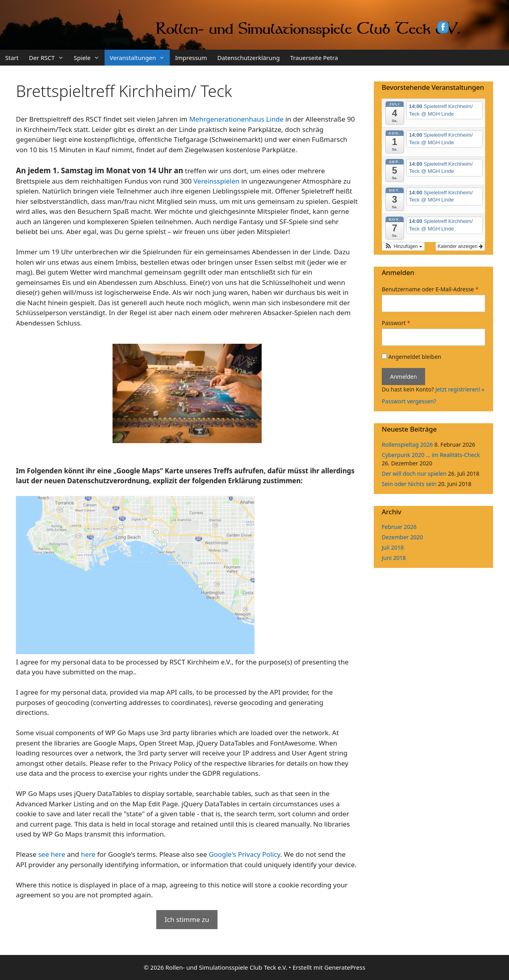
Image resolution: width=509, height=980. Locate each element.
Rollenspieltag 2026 (407, 444)
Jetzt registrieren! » (460, 389)
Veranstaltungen (140, 58)
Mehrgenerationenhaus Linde (236, 119)
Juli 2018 (393, 547)
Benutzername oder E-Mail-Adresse (430, 289)
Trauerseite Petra (314, 58)
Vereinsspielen (216, 181)
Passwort (396, 323)
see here (52, 854)
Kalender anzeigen (460, 246)
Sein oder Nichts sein (409, 484)
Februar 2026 (399, 527)
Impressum (191, 58)
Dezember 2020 (402, 537)
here (88, 854)
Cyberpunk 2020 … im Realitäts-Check (431, 455)
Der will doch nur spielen (414, 474)
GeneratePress (345, 967)
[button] (403, 246)
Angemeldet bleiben (411, 357)
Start (12, 58)
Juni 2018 (394, 558)
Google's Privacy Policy (245, 854)
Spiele (89, 58)
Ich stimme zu (187, 919)
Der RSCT (49, 58)
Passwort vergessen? (409, 401)
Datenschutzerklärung (249, 58)
